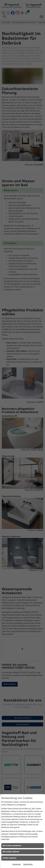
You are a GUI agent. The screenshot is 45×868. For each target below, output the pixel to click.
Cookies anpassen (9, 858)
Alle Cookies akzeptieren (12, 846)
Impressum (17, 864)
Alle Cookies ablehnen (11, 852)
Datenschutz (28, 864)
